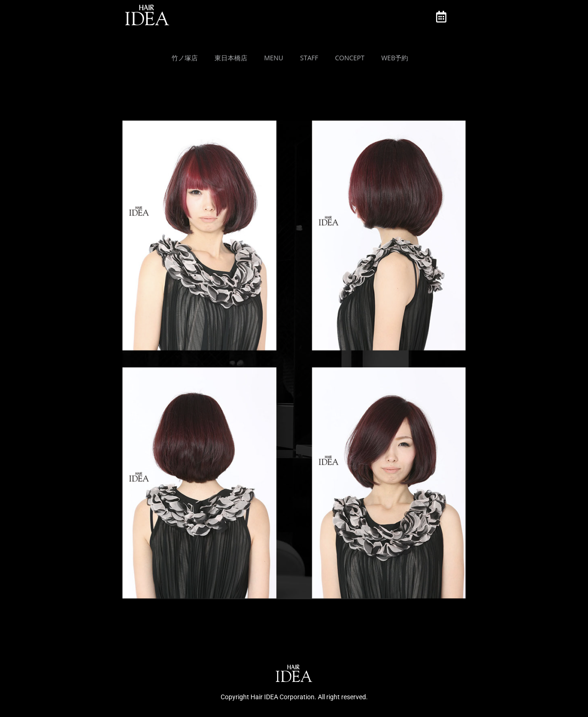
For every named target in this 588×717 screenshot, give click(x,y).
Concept (350, 58)
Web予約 (395, 58)
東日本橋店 (231, 58)
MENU (274, 58)
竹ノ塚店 (185, 58)
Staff (309, 58)
